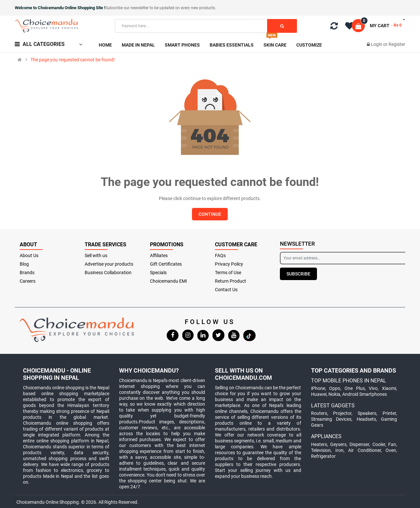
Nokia (334, 394)
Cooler (379, 444)
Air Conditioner (364, 450)
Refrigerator (323, 456)
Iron (339, 450)
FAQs (220, 255)
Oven (391, 450)
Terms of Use (228, 273)
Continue (210, 214)
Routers (319, 413)
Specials (158, 273)
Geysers (338, 444)
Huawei (319, 394)
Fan (392, 444)
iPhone (318, 388)
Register (397, 44)
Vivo (373, 388)
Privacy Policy (229, 264)
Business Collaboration (108, 273)
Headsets (366, 419)
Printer (389, 413)
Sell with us (96, 255)
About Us (29, 255)
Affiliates (159, 255)
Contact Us (226, 290)
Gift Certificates (166, 264)
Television (321, 450)
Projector (342, 413)
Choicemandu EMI (168, 281)
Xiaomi (389, 388)
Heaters (319, 444)
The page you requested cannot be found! (73, 60)
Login (377, 44)
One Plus (355, 388)
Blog (24, 264)
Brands (27, 273)
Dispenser (359, 444)
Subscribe (298, 274)
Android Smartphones (365, 394)
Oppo (335, 388)
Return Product (231, 281)
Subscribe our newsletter (127, 8)
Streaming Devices (331, 419)
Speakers (367, 413)
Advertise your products (109, 264)
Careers (28, 281)
